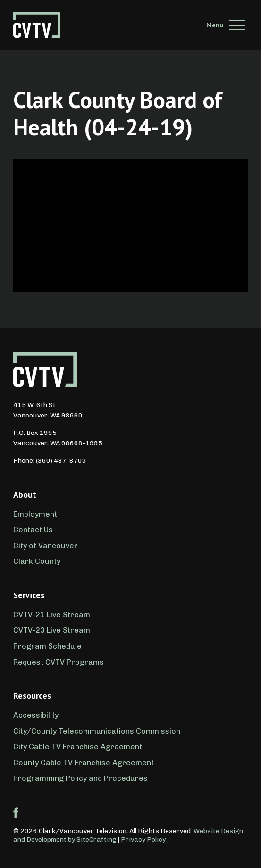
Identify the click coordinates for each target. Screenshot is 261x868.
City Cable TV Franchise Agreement (78, 747)
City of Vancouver (46, 546)
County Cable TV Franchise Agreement (84, 763)
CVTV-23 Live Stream (52, 630)
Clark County (37, 561)
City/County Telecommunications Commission (97, 731)
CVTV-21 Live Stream (52, 614)
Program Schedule (47, 646)
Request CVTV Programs (59, 662)
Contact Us (33, 530)
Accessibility (36, 715)
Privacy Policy (143, 839)
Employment (35, 514)
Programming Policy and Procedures (80, 778)
